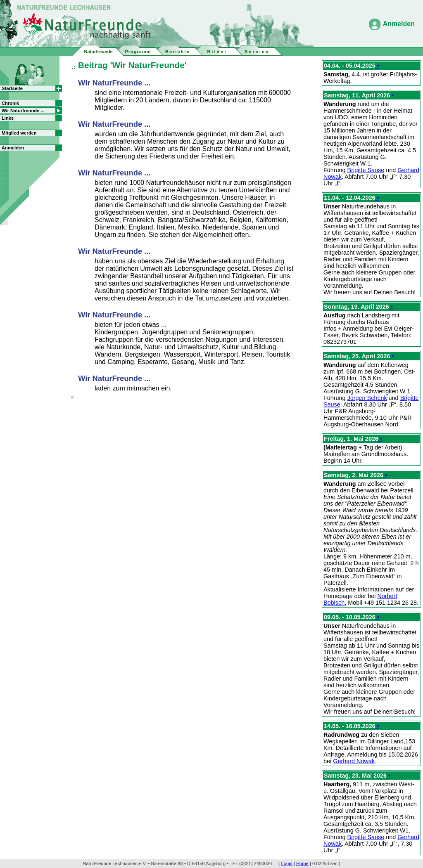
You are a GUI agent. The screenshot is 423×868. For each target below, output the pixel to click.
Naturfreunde (98, 52)
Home (302, 863)
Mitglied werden (19, 133)
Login (287, 863)
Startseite (12, 88)
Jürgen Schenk (367, 398)
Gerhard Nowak (354, 761)
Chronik (10, 103)
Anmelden (399, 24)
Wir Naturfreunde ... (23, 111)
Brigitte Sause (366, 170)
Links (8, 118)
